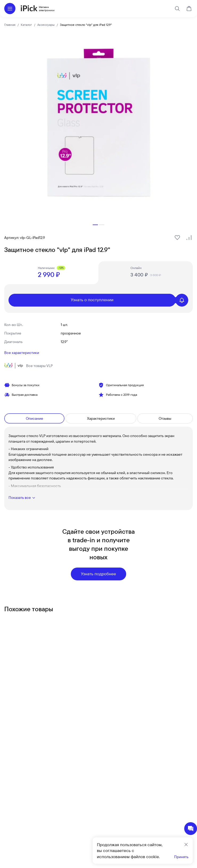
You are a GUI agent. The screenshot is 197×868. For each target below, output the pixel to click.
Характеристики (101, 418)
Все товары (28, 366)
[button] (95, 225)
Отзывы (165, 418)
